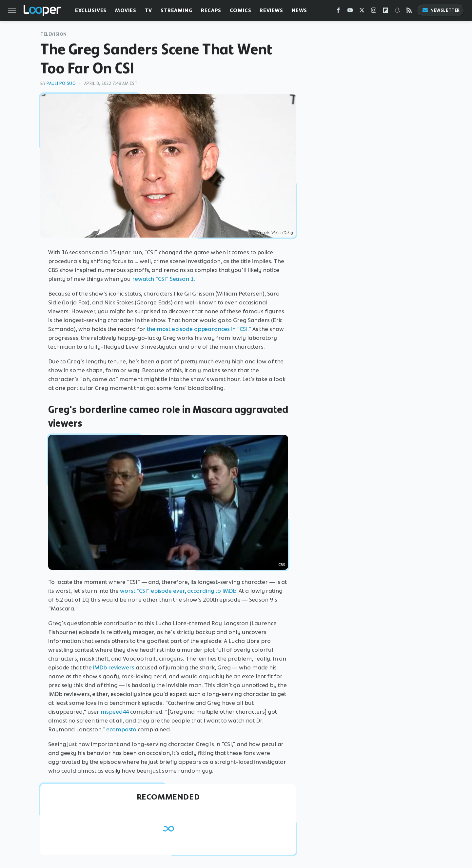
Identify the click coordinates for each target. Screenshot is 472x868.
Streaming (177, 10)
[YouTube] (350, 12)
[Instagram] (374, 12)
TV (148, 10)
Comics (241, 10)
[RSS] (409, 12)
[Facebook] (338, 12)
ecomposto (121, 729)
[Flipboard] (385, 12)
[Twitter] (362, 12)
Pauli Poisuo (61, 83)
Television (54, 34)
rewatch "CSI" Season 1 (163, 279)
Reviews (271, 10)
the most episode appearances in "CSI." (199, 329)
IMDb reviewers (114, 667)
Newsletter (441, 10)
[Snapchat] (397, 12)
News (299, 10)
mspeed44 (115, 712)
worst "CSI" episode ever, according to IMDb (178, 591)
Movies (126, 10)
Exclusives (91, 10)
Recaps (211, 10)
